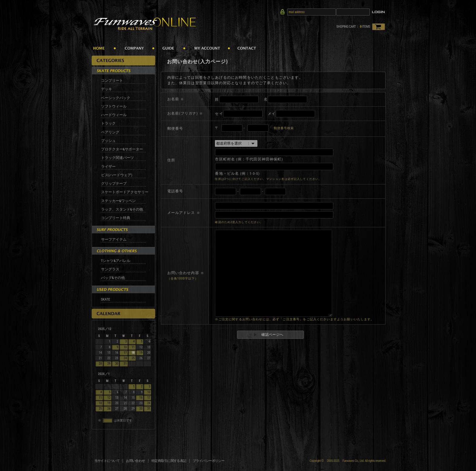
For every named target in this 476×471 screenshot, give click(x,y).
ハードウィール (114, 115)
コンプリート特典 (116, 218)
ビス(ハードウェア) (117, 175)
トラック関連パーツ (117, 158)
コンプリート (112, 81)
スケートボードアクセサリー (125, 192)
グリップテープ (114, 184)
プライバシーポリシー (209, 461)
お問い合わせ (136, 461)
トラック (108, 123)
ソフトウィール (114, 106)
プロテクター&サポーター (122, 149)
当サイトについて (107, 461)
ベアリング (110, 132)
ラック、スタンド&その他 (122, 209)
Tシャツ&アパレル (116, 261)
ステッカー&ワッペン (118, 201)
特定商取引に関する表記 (169, 461)
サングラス (110, 269)
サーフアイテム (114, 239)
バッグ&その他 (113, 278)
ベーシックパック (116, 98)
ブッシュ (108, 141)
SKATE (106, 299)
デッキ (107, 89)
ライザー (108, 167)
